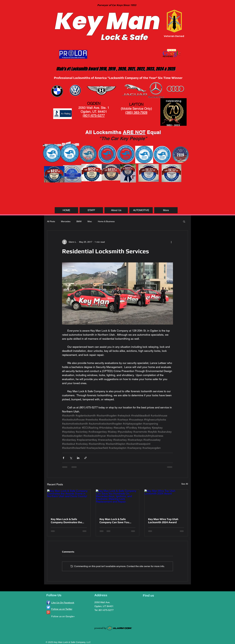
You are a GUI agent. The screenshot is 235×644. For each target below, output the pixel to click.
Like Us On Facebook (63, 603)
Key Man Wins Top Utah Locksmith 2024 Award (163, 521)
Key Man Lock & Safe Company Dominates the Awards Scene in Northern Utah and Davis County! (67, 521)
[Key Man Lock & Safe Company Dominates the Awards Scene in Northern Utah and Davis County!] (69, 502)
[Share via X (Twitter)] (71, 458)
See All (185, 484)
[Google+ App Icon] (48, 612)
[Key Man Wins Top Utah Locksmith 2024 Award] (166, 502)
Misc (90, 221)
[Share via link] (86, 458)
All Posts (51, 221)
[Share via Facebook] (63, 458)
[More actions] (171, 242)
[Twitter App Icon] (48, 607)
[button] (184, 221)
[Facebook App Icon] (48, 602)
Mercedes (66, 221)
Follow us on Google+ (63, 616)
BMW (79, 221)
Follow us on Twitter (62, 609)
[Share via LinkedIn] (78, 458)
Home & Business (106, 221)
